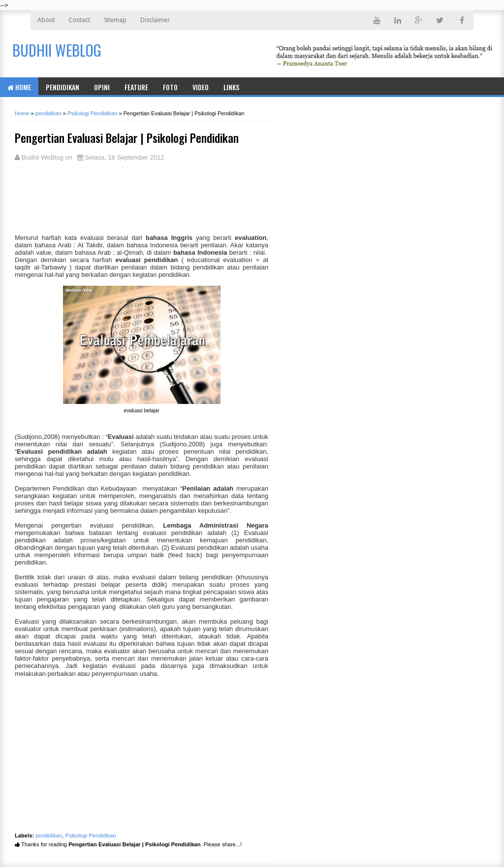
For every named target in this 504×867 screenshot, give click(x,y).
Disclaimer (155, 20)
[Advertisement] (94, 200)
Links (231, 87)
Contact (79, 20)
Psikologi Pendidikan (91, 835)
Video (201, 87)
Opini (102, 87)
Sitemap (115, 20)
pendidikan (49, 835)
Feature (136, 87)
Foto (170, 87)
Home (19, 87)
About (46, 20)
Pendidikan (63, 87)
